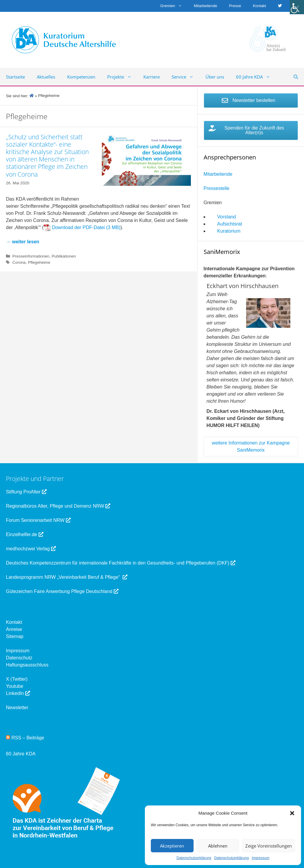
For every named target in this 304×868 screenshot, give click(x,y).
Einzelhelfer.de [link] (25, 534)
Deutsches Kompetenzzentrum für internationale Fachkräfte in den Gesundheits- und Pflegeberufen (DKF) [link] (121, 563)
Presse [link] (235, 6)
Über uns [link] (215, 77)
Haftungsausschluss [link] (27, 665)
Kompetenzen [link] (81, 77)
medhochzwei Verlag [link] (31, 549)
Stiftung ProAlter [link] (26, 492)
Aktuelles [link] (46, 77)
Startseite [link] (15, 77)
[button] (292, 813)
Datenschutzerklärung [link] (194, 858)
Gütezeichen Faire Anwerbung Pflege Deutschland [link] (62, 591)
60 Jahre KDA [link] (256, 77)
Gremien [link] (174, 6)
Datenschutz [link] (19, 658)
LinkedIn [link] (18, 693)
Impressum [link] (261, 858)
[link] (297, 7)
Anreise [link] (14, 629)
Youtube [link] (15, 686)
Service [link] (186, 77)
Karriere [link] (152, 77)
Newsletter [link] (17, 708)
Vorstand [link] (227, 217)
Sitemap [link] (15, 636)
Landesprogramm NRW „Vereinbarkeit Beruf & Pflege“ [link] (67, 577)
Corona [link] (19, 262)
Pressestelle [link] (217, 188)
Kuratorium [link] (229, 231)
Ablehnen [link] (218, 846)
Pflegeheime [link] (39, 262)
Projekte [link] (122, 77)
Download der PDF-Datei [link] (78, 227)
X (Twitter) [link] (17, 679)
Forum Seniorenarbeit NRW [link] (38, 520)
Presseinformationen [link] (31, 256)
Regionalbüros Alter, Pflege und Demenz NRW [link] (58, 506)
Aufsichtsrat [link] (230, 224)
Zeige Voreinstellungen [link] (269, 846)
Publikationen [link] (64, 256)
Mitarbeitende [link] (206, 6)
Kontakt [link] (259, 6)
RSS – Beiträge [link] (25, 738)
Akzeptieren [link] (172, 846)
